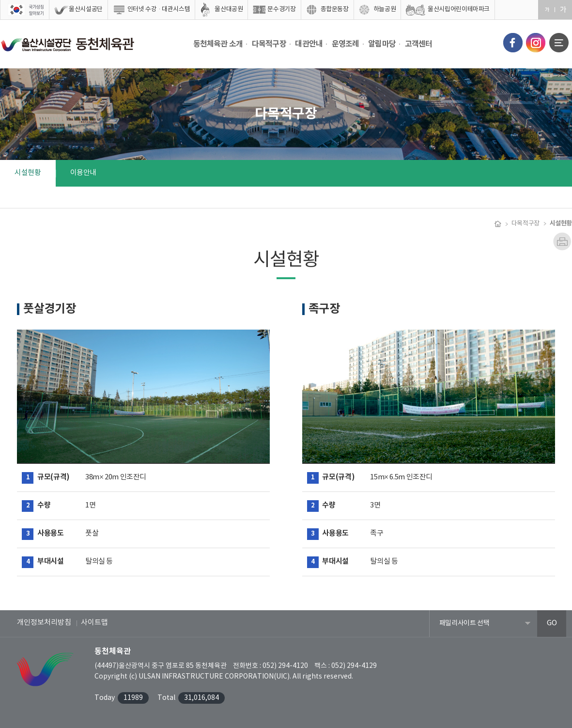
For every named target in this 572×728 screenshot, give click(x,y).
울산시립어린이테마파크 (459, 9)
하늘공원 (385, 9)
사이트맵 (94, 623)
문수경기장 (281, 9)
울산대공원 (229, 9)
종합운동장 (335, 9)
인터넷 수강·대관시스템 (159, 9)
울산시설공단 (86, 9)
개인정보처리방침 (44, 623)
